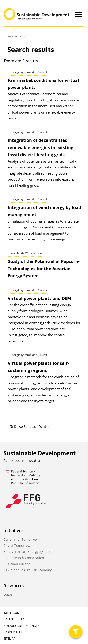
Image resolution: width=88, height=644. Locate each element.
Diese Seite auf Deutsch (30, 427)
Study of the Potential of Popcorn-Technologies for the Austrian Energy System (44, 268)
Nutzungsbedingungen (22, 626)
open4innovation (28, 461)
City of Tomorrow (17, 545)
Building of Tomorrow (21, 539)
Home (8, 36)
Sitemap (9, 638)
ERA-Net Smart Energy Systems (28, 552)
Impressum (12, 613)
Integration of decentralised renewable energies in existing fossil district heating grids (40, 147)
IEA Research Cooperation (24, 558)
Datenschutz (14, 619)
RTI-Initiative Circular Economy (28, 570)
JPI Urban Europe (17, 564)
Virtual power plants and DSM (39, 298)
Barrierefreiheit (16, 632)
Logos (8, 594)
